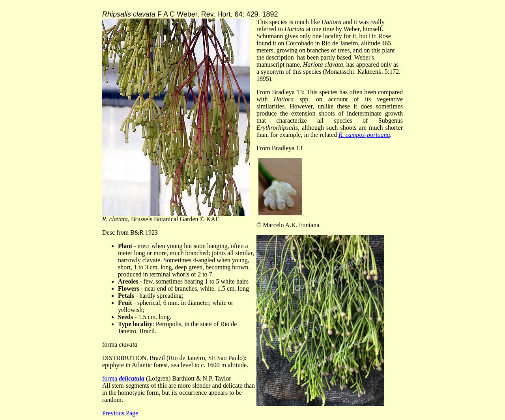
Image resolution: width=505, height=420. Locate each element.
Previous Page (120, 413)
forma (123, 378)
